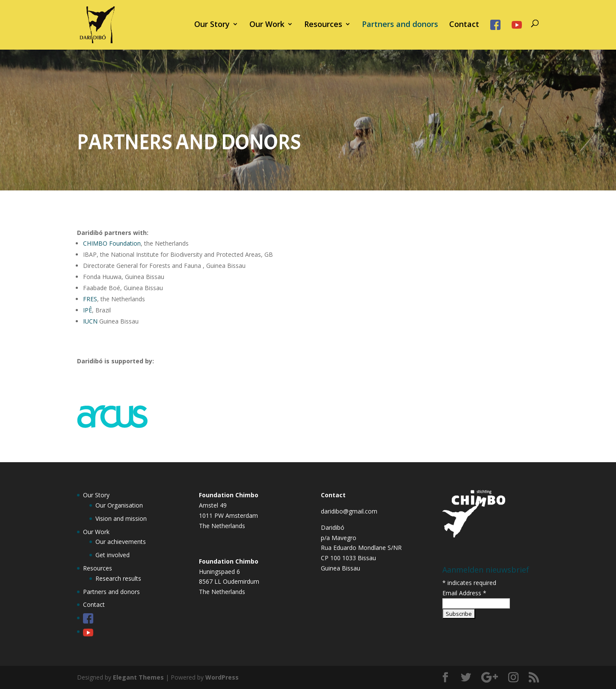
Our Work (267, 25)
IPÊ (87, 310)
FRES (90, 299)
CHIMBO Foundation (112, 243)
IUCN (90, 321)
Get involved (113, 555)
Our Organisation (119, 505)
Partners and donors (400, 25)
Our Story (212, 25)
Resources (323, 25)
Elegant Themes (138, 677)
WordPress (222, 677)
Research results (118, 578)
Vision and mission (121, 518)
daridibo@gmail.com (349, 511)
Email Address (464, 593)
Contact (464, 25)
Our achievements (121, 542)
